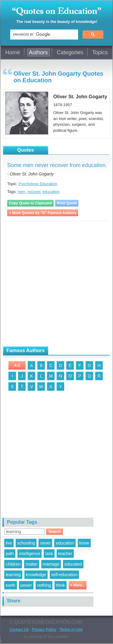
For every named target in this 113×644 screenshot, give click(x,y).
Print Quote (67, 203)
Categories (70, 52)
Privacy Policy (44, 629)
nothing (44, 585)
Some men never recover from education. (57, 165)
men (22, 192)
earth (11, 585)
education (51, 192)
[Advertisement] (56, 284)
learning (13, 575)
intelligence (30, 554)
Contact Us (19, 629)
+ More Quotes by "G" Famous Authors (43, 213)
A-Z (17, 365)
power (26, 585)
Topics (100, 52)
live (9, 543)
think (61, 585)
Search (55, 532)
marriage (51, 564)
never (45, 543)
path (10, 554)
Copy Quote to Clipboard (30, 203)
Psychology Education (38, 184)
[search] (44, 35)
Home (13, 52)
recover (34, 192)
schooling (26, 543)
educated (73, 564)
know (84, 543)
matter (32, 564)
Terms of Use (71, 629)
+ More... (78, 585)
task (49, 554)
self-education (64, 575)
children (13, 564)
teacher (65, 554)
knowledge (36, 575)
